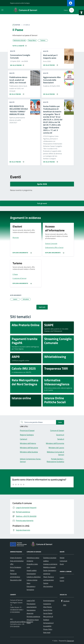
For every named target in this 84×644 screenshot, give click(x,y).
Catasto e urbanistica (34, 577)
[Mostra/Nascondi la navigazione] (2, 10)
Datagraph (71, 641)
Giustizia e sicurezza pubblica (50, 559)
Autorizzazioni (31, 574)
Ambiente (30, 561)
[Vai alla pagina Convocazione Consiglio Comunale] (18, 64)
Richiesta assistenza (33, 616)
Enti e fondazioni (16, 567)
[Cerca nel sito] (72, 10)
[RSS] (63, 605)
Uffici (12, 564)
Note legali (47, 632)
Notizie (62, 558)
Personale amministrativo (15, 575)
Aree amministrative (17, 561)
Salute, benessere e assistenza (50, 572)
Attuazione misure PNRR (33, 621)
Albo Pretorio (48, 607)
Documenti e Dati (16, 580)
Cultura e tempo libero (32, 582)
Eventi (62, 581)
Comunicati (63, 561)
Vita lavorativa (48, 586)
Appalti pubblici (32, 570)
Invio (60, 422)
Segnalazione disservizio (31, 612)
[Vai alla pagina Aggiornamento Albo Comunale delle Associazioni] (50, 93)
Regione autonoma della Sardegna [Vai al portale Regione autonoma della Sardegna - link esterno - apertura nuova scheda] (20, 3)
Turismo (46, 583)
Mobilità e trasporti (49, 567)
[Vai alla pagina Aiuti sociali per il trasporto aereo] (50, 64)
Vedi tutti (42, 307)
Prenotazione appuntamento (32, 605)
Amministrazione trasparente (49, 602)
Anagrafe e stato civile (32, 566)
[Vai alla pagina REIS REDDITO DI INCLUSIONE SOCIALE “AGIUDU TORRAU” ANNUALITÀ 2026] (16, 161)
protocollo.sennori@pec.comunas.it (22, 622)
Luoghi (62, 577)
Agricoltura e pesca (33, 558)
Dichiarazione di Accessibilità (48, 624)
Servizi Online (48, 610)
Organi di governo (16, 558)
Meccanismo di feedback (48, 618)
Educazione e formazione (31, 588)
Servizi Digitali (48, 613)
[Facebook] (65, 601)
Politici (12, 570)
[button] (81, 13)
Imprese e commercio (50, 564)
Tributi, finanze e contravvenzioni (49, 578)
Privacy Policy (48, 629)
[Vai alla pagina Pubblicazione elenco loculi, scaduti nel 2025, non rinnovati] (16, 93)
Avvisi (62, 564)
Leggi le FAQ (31, 601)
